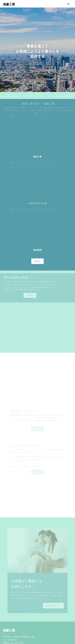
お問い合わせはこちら (53, 606)
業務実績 (30, 295)
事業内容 (37, 261)
